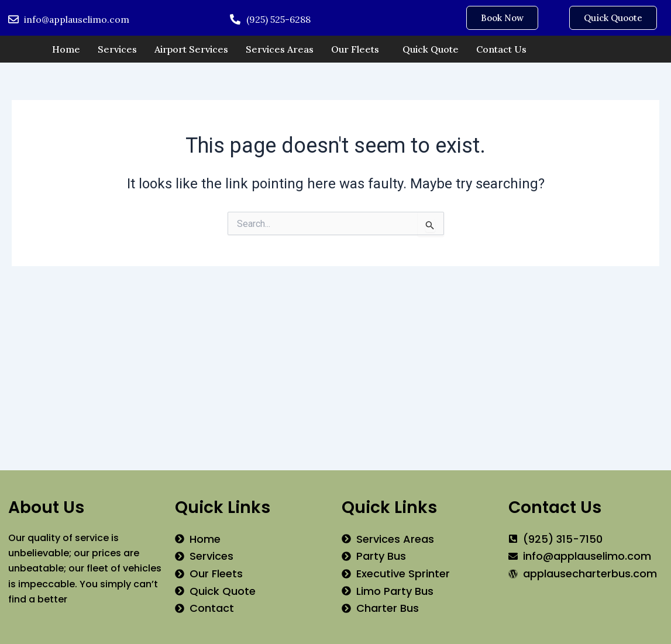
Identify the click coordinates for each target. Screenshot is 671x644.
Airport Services (191, 49)
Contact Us (501, 49)
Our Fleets (355, 49)
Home (66, 49)
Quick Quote (431, 49)
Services (117, 49)
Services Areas (280, 49)
